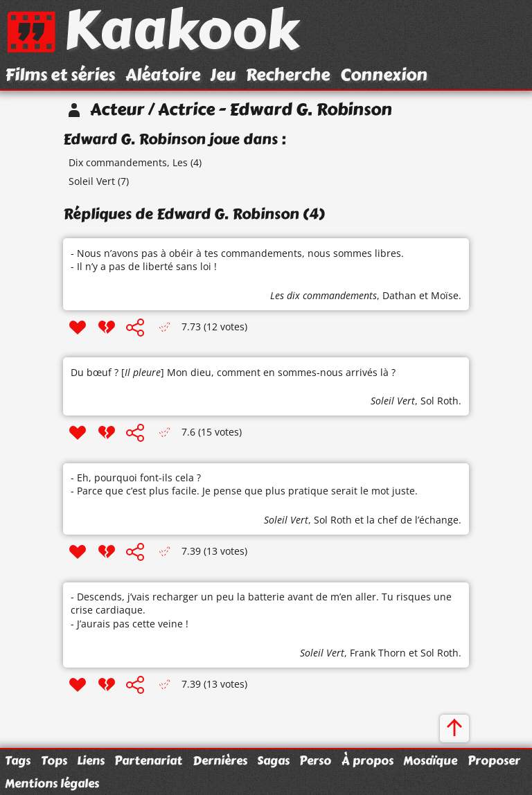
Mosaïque (430, 760)
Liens (91, 760)
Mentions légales (52, 783)
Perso (315, 760)
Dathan (399, 295)
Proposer (494, 760)
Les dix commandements (323, 295)
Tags (18, 760)
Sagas (273, 760)
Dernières (220, 760)
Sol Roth (440, 401)
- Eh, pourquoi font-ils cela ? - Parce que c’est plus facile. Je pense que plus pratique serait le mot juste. (244, 484)
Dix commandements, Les (128, 162)
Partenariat (148, 760)
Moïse (445, 295)
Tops (54, 760)
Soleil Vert (92, 181)
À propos (367, 760)
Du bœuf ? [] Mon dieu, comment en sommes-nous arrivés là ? (233, 372)
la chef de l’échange (413, 520)
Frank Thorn (378, 653)
